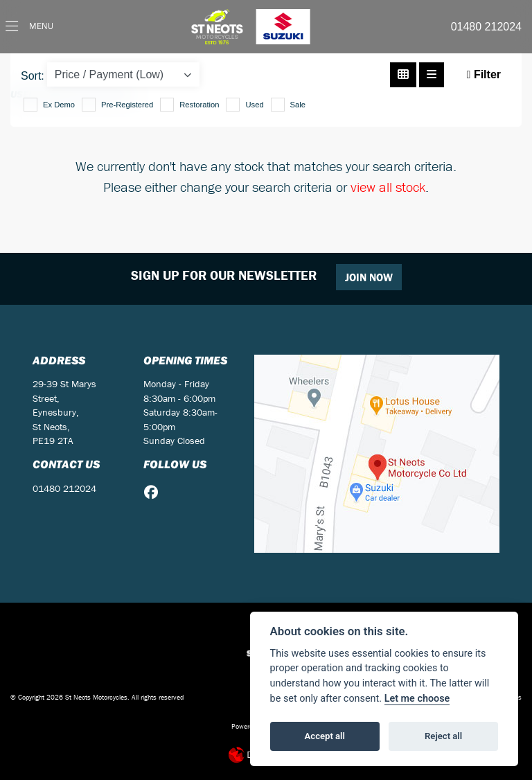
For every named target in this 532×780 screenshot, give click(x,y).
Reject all (443, 736)
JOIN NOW (369, 277)
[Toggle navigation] (29, 27)
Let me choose (417, 699)
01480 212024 (486, 27)
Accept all (325, 736)
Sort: (33, 76)
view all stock (388, 187)
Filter (484, 74)
